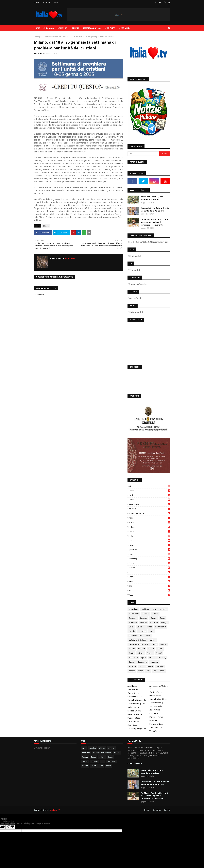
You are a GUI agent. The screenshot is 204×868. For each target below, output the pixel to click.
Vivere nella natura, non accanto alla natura (152, 198)
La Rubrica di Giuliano (149, 513)
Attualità (163, 609)
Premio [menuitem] (76, 28)
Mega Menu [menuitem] (125, 28)
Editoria (144, 622)
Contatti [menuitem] (110, 28)
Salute (149, 541)
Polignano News (156, 724)
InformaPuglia (156, 706)
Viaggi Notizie (155, 731)
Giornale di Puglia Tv (136, 704)
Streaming (149, 559)
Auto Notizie (133, 689)
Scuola (150, 653)
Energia (164, 622)
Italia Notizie (155, 710)
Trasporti (154, 662)
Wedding (160, 666)
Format (149, 627)
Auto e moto (134, 614)
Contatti (56, 2)
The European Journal (137, 728)
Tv (149, 572)
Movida (163, 644)
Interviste (149, 509)
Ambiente (145, 609)
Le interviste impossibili (139, 644)
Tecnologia (142, 662)
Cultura (149, 500)
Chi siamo (46, 2)
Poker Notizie (133, 721)
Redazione (39, 53)
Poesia (149, 531)
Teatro (149, 563)
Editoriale (154, 622)
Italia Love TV (54, 810)
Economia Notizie (135, 697)
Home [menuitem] (37, 28)
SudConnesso (156, 727)
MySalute (153, 720)
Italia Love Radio (136, 636)
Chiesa (48, 37)
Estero (140, 627)
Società (159, 653)
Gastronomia (149, 504)
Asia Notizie (132, 686)
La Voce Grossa (134, 711)
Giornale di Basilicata (158, 699)
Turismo (149, 568)
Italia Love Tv (133, 707)
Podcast (149, 527)
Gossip (132, 631)
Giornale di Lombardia (137, 700)
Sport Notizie (133, 725)
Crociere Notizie (156, 692)
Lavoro (153, 640)
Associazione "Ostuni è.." (159, 687)
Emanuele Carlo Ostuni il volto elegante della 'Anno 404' (155, 209)
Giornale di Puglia (157, 703)
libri (149, 590)
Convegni (133, 618)
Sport (149, 554)
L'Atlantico (154, 713)
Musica (149, 522)
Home (36, 2)
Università (149, 666)
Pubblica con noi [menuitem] (92, 28)
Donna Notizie (155, 696)
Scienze (149, 545)
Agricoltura (133, 609)
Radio (149, 536)
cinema (149, 577)
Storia (152, 658)
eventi (149, 581)
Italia (152, 631)
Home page (39, 37)
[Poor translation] (10, 827)
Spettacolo (149, 550)
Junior (148, 636)
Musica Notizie (134, 718)
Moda (149, 518)
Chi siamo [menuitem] (49, 28)
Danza (162, 618)
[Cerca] (143, 154)
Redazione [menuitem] (63, 28)
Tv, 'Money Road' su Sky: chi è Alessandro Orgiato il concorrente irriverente (154, 222)
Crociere (149, 495)
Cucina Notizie (134, 693)
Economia (133, 622)
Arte (149, 486)
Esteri (131, 627)
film (149, 586)
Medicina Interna (135, 714)
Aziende (146, 614)
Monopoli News (156, 717)
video (149, 595)
